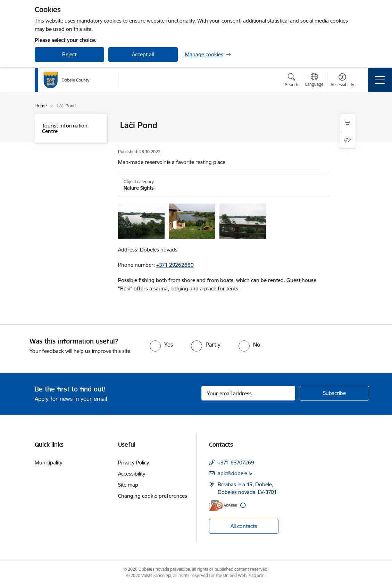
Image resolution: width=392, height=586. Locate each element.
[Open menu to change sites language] (314, 81)
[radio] (161, 345)
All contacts (244, 526)
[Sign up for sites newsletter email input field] (248, 393)
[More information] (243, 505)
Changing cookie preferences (153, 496)
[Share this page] (348, 140)
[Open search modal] (292, 81)
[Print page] (348, 122)
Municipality (48, 463)
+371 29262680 (175, 265)
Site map (128, 485)
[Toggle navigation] (380, 80)
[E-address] (223, 505)
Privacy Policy (134, 463)
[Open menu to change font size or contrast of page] (342, 81)
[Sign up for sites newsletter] (334, 393)
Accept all (143, 54)
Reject (69, 54)
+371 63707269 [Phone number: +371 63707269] (236, 463)
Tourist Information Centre (65, 128)
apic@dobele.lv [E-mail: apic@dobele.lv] (235, 473)
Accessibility (132, 474)
